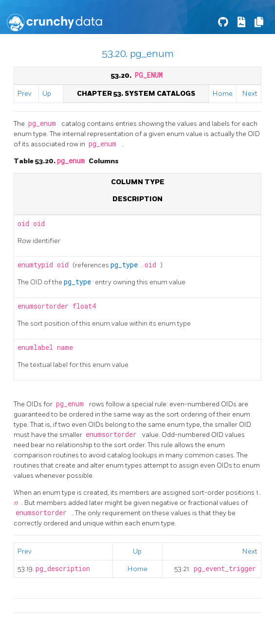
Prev (25, 94)
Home (223, 94)
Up (47, 94)
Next (250, 94)
